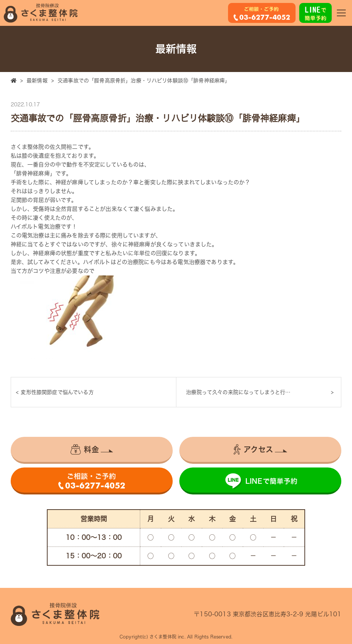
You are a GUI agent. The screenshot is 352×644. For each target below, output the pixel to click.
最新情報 (37, 80)
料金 (85, 449)
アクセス (253, 449)
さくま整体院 (163, 637)
